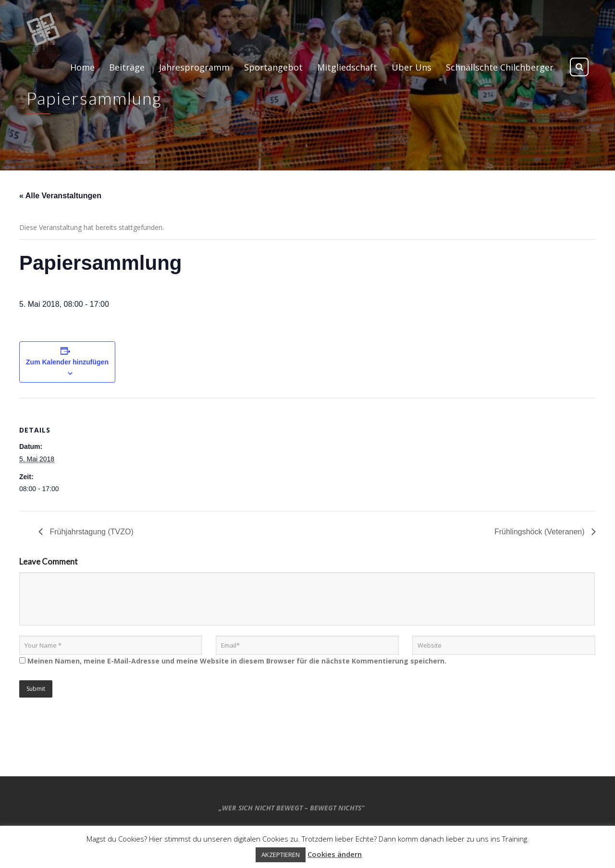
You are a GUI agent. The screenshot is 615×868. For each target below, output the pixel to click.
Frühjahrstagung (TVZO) (91, 532)
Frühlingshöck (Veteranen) (541, 532)
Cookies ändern (335, 854)
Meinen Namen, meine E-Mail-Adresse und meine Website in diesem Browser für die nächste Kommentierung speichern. (237, 661)
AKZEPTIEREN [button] (281, 855)
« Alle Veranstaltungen (60, 196)
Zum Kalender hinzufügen (67, 362)
